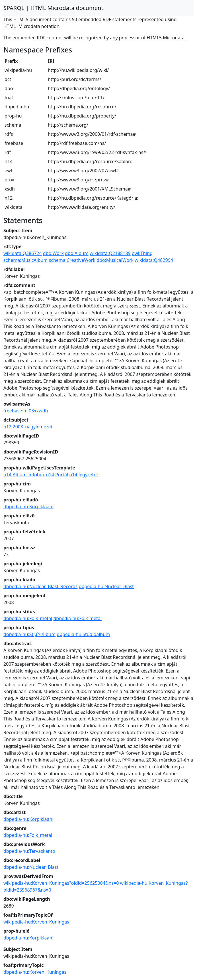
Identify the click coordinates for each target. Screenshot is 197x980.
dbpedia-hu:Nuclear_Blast (106, 586)
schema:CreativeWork (72, 260)
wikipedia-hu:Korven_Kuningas (36, 922)
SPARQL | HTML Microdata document (53, 8)
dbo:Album (77, 253)
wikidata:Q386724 (23, 253)
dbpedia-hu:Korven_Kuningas (35, 972)
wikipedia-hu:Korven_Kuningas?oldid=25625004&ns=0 (61, 883)
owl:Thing (142, 253)
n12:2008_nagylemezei (28, 427)
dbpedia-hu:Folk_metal (28, 618)
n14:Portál (57, 475)
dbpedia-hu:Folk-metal (78, 618)
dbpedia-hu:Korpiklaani (28, 507)
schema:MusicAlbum (25, 260)
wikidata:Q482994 (154, 260)
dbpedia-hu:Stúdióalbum (83, 634)
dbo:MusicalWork (115, 260)
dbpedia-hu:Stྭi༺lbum (29, 634)
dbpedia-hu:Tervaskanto (29, 851)
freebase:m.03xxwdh (26, 411)
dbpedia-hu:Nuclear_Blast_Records (40, 586)
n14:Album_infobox (24, 475)
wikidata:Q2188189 (110, 253)
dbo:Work (53, 253)
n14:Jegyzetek (84, 475)
